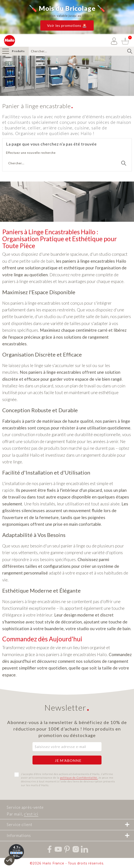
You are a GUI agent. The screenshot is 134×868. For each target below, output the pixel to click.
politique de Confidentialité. (79, 778)
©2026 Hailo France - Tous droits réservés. (67, 863)
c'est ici (31, 814)
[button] (67, 25)
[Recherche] (81, 51)
